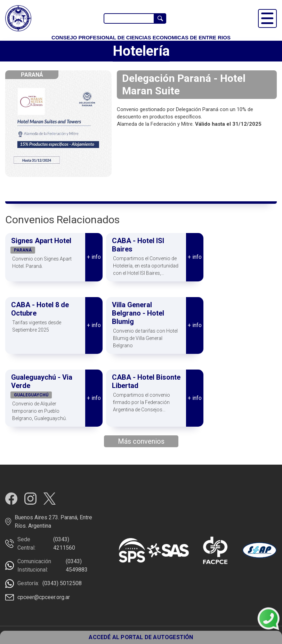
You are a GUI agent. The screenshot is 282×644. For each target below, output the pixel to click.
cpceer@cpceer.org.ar (44, 597)
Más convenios (141, 441)
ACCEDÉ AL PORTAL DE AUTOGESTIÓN (141, 637)
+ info (94, 257)
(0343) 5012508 (62, 583)
